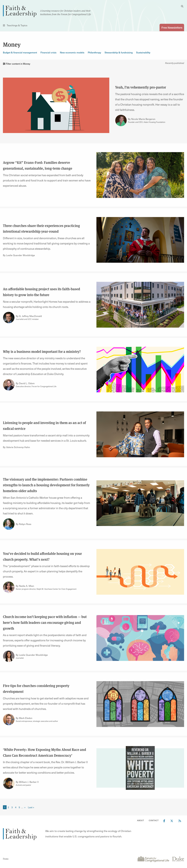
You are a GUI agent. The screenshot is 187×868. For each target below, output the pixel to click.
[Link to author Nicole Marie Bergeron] (121, 120)
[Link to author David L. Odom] (9, 385)
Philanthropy (94, 52)
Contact (154, 820)
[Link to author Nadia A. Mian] (9, 587)
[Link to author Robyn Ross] (9, 524)
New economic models (72, 52)
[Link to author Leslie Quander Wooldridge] (9, 656)
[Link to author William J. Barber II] (9, 783)
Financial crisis (48, 52)
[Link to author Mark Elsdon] (9, 720)
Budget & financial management (20, 52)
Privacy (6, 859)
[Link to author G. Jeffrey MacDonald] (9, 318)
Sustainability (143, 52)
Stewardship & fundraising (119, 52)
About (141, 820)
